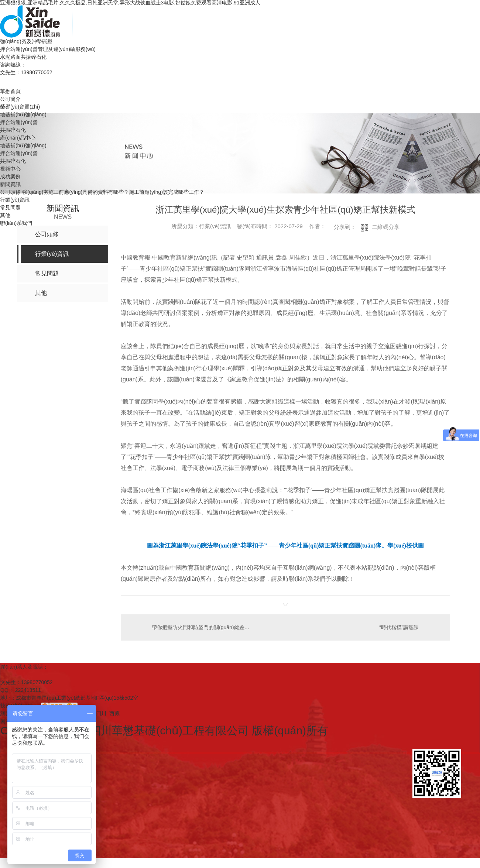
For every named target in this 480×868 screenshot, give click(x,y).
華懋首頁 (10, 91)
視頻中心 (10, 169)
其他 (5, 215)
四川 (101, 713)
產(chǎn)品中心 (18, 138)
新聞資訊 (10, 184)
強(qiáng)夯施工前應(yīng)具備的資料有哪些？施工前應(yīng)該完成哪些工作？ (113, 192)
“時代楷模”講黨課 (399, 627)
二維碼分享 (386, 227)
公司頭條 (10, 192)
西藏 (114, 713)
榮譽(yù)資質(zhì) (20, 107)
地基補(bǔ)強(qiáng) (23, 114)
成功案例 (10, 176)
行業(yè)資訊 (15, 200)
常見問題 (10, 207)
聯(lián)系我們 (16, 223)
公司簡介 (10, 99)
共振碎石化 (13, 130)
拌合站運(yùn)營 (19, 122)
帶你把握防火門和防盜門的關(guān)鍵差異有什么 (203, 627)
